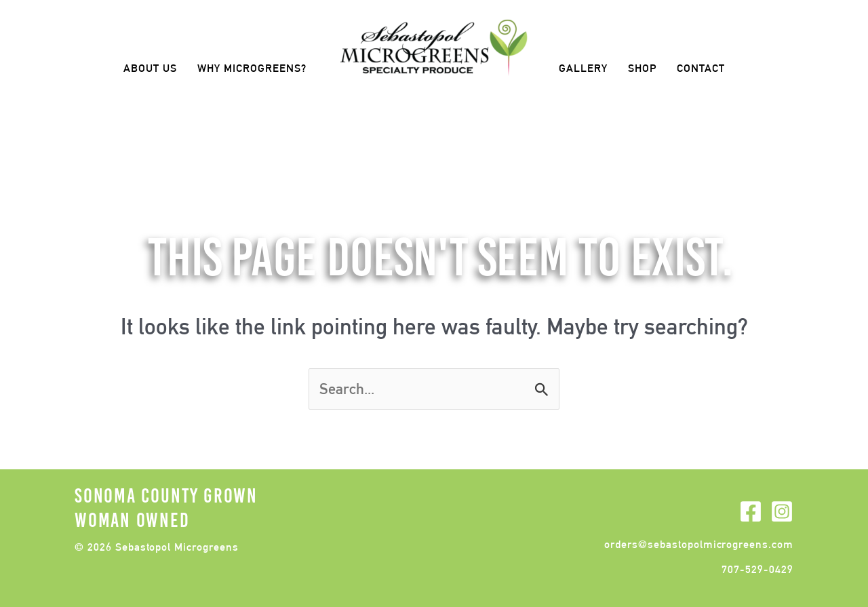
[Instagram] (782, 511)
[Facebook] (751, 511)
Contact (701, 68)
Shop (642, 68)
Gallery (583, 68)
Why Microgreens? (252, 68)
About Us (150, 68)
